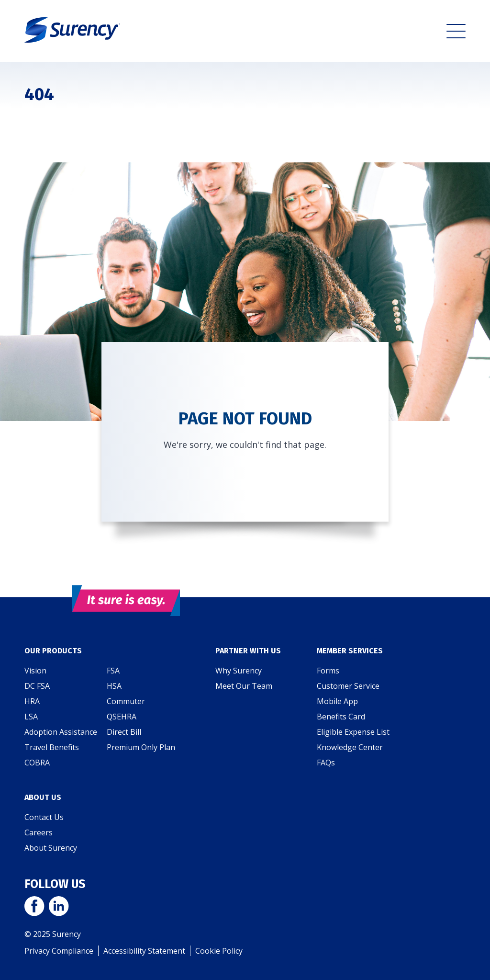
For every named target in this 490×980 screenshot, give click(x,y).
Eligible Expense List (353, 732)
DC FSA (37, 686)
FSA (113, 671)
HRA (32, 701)
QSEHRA (122, 717)
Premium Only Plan (141, 747)
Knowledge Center (350, 747)
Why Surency (239, 671)
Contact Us (44, 817)
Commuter (126, 701)
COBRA (37, 763)
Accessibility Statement (144, 951)
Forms (328, 671)
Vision (35, 671)
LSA (31, 717)
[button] (456, 31)
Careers (39, 832)
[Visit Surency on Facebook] (34, 907)
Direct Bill (124, 732)
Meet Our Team (244, 686)
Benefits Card (341, 717)
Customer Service (348, 686)
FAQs (326, 763)
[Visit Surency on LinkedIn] (59, 907)
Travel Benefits (52, 747)
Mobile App (337, 701)
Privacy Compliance (59, 951)
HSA (114, 686)
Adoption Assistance (61, 732)
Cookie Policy (219, 951)
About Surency (51, 848)
